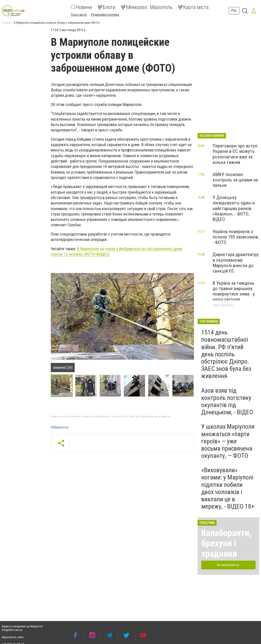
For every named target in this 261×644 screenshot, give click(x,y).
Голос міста (79, 15)
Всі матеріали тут (228, 565)
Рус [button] (234, 10)
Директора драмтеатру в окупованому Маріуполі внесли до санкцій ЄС (236, 263)
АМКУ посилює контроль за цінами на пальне (235, 180)
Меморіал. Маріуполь (147, 7)
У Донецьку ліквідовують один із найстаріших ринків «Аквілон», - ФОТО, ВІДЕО (234, 208)
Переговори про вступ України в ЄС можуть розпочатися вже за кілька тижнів (235, 154)
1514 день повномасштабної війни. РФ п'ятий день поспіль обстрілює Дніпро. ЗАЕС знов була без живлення (226, 354)
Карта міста (193, 7)
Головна (7, 23)
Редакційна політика (105, 15)
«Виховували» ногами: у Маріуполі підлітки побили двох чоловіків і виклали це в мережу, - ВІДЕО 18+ (228, 488)
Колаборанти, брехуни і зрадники (226, 543)
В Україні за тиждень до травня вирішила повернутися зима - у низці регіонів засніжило (234, 294)
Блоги (106, 7)
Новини (81, 7)
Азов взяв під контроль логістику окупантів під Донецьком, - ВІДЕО (227, 401)
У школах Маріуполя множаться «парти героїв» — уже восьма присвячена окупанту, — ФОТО (228, 441)
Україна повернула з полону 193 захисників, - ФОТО (236, 237)
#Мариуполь (60, 427)
